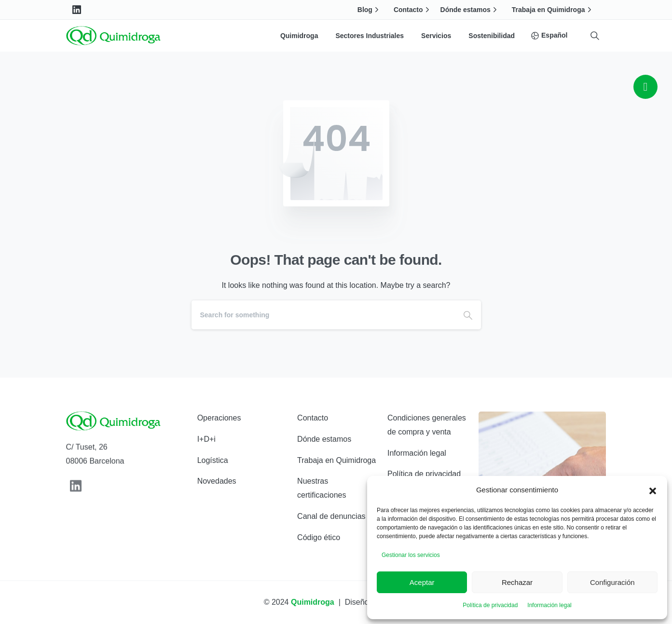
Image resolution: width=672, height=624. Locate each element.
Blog (369, 10)
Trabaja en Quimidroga (553, 10)
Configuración (612, 582)
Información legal (549, 605)
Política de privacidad (490, 605)
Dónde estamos (470, 10)
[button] (653, 490)
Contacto (413, 10)
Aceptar (422, 582)
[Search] (323, 315)
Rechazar (517, 582)
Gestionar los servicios (411, 555)
